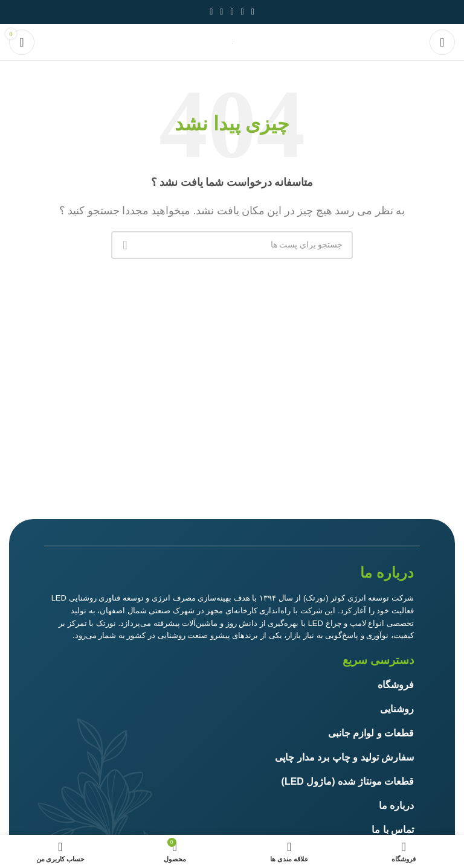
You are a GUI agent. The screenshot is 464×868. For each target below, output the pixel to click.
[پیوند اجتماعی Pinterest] (232, 12)
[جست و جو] (232, 245)
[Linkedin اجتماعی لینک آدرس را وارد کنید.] (221, 12)
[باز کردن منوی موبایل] (442, 42)
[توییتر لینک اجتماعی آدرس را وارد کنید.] (243, 12)
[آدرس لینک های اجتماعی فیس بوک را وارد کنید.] (253, 12)
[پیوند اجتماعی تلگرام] (211, 12)
